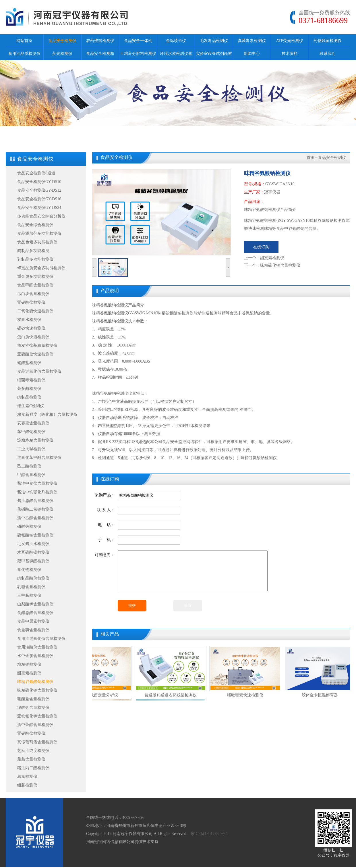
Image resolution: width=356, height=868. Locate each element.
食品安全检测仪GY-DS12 (39, 190)
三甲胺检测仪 (29, 595)
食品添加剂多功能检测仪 (39, 233)
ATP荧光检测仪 (290, 41)
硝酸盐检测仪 (29, 363)
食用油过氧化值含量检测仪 (41, 639)
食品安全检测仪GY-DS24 (39, 208)
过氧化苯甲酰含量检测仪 (39, 458)
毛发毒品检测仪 (214, 41)
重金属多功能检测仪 (35, 277)
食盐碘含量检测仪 (33, 630)
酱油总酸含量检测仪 (35, 501)
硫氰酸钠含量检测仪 (35, 535)
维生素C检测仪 (31, 406)
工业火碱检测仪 (31, 449)
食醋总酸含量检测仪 (35, 613)
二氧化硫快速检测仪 (35, 311)
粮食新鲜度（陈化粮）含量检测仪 (47, 414)
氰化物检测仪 (29, 570)
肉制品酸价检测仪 (33, 578)
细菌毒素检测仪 (31, 380)
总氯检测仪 (27, 776)
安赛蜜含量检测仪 (33, 423)
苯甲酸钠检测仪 (31, 432)
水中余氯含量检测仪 (35, 656)
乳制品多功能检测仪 (35, 259)
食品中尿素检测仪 (33, 621)
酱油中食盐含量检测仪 (37, 483)
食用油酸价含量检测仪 (37, 647)
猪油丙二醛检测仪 (33, 768)
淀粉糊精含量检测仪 (35, 440)
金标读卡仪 (176, 41)
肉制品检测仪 (29, 397)
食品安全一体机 (138, 41)
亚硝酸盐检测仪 (31, 302)
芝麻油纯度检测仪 (33, 751)
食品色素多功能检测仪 (37, 242)
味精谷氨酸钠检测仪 (35, 682)
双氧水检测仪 (29, 320)
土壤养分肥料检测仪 (138, 54)
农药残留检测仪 (100, 41)
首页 (311, 158)
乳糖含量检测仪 (31, 587)
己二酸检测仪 (29, 466)
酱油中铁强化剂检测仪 (37, 492)
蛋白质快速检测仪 (33, 337)
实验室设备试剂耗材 (214, 54)
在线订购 (261, 247)
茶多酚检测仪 (29, 389)
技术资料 (290, 54)
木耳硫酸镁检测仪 (33, 552)
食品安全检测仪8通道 (36, 173)
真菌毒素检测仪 (252, 41)
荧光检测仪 (62, 54)
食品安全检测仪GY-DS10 (39, 182)
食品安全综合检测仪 (35, 225)
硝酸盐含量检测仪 (33, 699)
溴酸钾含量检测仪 (33, 708)
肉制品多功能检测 (33, 251)
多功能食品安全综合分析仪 (41, 216)
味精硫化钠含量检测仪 (37, 690)
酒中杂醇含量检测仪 (35, 725)
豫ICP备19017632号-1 (209, 834)
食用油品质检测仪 (24, 54)
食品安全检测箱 (100, 54)
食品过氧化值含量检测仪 (39, 371)
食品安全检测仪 (62, 41)
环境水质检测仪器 (176, 54)
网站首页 (24, 41)
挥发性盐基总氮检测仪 (37, 346)
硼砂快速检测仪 (31, 328)
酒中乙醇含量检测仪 (35, 518)
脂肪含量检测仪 (31, 759)
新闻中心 (252, 54)
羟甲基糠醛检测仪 (33, 561)
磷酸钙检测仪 (29, 527)
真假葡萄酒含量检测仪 (37, 742)
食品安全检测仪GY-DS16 (39, 199)
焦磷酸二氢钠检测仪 (35, 509)
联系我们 (328, 54)
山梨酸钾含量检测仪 (35, 604)
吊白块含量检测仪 (33, 294)
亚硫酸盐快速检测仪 (35, 354)
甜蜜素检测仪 (29, 673)
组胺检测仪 (27, 785)
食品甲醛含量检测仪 (35, 285)
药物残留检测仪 (328, 41)
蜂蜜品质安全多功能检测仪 (41, 268)
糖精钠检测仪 (29, 664)
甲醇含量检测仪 (31, 475)
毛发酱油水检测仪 (33, 544)
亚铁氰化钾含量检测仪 (37, 716)
